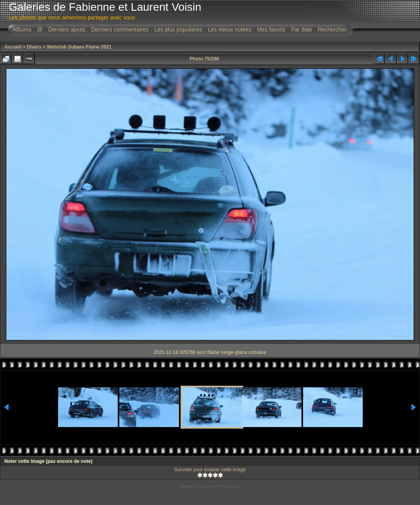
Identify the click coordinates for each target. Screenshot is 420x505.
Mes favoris (271, 29)
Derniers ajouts (67, 29)
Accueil (13, 47)
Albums (22, 29)
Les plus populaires (178, 29)
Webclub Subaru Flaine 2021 (79, 47)
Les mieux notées (229, 29)
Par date (302, 29)
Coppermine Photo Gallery (220, 486)
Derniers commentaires (120, 29)
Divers (34, 47)
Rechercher (332, 29)
